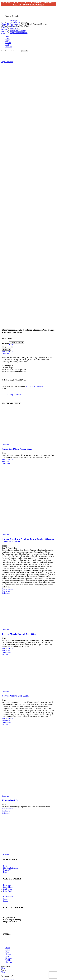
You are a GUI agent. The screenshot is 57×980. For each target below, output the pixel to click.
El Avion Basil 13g (10, 798)
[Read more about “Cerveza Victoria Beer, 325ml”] (6, 719)
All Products (12, 24)
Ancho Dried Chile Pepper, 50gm (17, 447)
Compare (9, 960)
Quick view (6, 462)
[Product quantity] (8, 345)
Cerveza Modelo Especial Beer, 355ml (19, 632)
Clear (11, 343)
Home (4, 24)
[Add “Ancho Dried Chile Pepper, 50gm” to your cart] (6, 460)
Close (3, 966)
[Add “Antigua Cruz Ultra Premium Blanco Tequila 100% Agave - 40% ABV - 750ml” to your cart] (6, 589)
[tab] (31, 393)
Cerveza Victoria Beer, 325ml (15, 694)
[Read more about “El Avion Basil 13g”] (6, 809)
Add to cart (7, 348)
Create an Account (8, 978)
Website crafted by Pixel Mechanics (27, 939)
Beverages (14, 20)
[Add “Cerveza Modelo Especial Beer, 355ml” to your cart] (6, 649)
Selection (6, 342)
